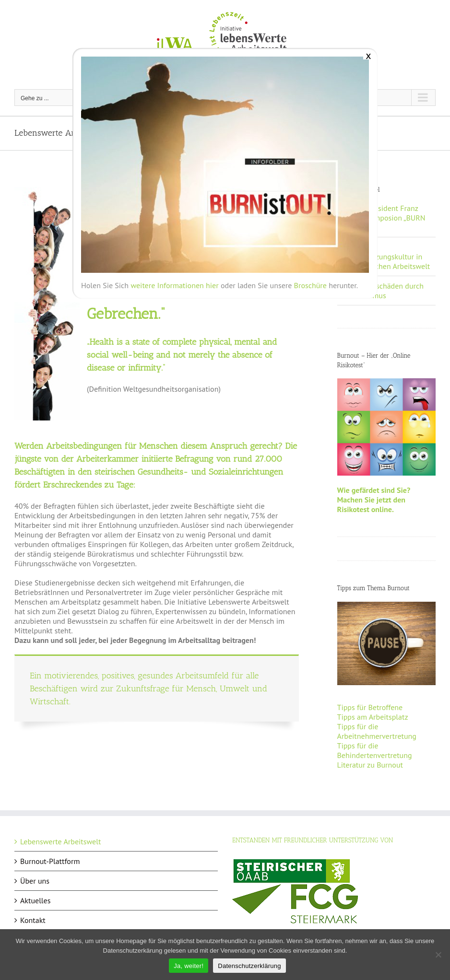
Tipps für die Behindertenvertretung (375, 750)
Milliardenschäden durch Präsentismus (383, 291)
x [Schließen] (368, 55)
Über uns (35, 881)
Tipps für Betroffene (370, 707)
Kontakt (33, 920)
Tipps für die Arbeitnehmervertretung (377, 731)
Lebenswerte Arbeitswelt (60, 841)
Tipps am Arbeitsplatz (373, 717)
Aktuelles (35, 900)
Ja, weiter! (189, 966)
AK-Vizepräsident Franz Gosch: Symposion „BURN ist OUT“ (384, 218)
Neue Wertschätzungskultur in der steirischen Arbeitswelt (387, 257)
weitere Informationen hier (174, 285)
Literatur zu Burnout (370, 765)
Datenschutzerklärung (249, 966)
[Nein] (438, 955)
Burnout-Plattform (50, 861)
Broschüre (310, 285)
